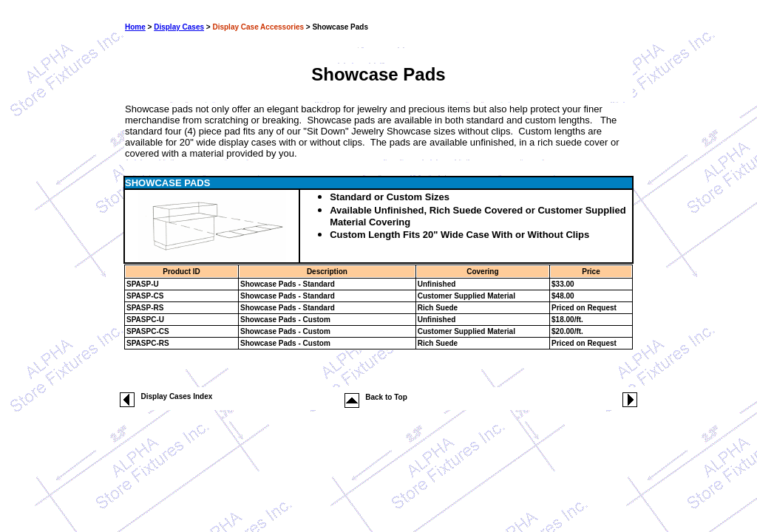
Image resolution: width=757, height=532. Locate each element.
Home (135, 27)
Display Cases (179, 27)
